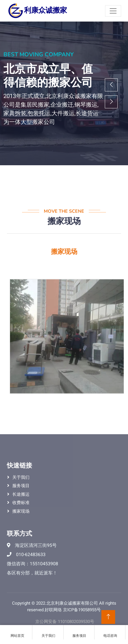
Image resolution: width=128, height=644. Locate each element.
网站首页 (17, 633)
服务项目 (21, 486)
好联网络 (53, 610)
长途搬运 (21, 494)
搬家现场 (21, 511)
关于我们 (21, 477)
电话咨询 (110, 633)
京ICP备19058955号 (82, 610)
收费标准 (21, 503)
